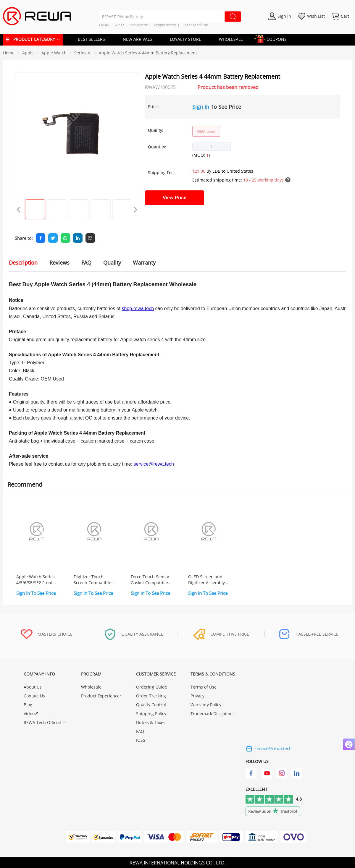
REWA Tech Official (45, 722)
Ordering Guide (152, 687)
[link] (28, 53)
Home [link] (9, 53)
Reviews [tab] (59, 263)
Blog (28, 705)
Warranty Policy (206, 705)
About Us (33, 687)
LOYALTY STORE (185, 39)
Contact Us (34, 696)
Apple (28, 53)
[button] (197, 147)
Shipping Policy (151, 714)
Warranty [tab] (144, 263)
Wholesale (91, 687)
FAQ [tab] (86, 263)
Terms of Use (204, 687)
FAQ (140, 731)
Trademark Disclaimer (212, 714)
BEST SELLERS (91, 39)
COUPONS (274, 38)
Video (31, 714)
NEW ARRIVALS (137, 39)
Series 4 (83, 53)
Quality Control (151, 705)
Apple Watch (54, 53)
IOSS (141, 740)
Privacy (197, 696)
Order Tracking (151, 696)
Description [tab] (23, 263)
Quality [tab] (112, 263)
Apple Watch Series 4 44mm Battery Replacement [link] (148, 53)
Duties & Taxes (151, 722)
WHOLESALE (231, 39)
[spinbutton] (212, 147)
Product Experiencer (101, 696)
